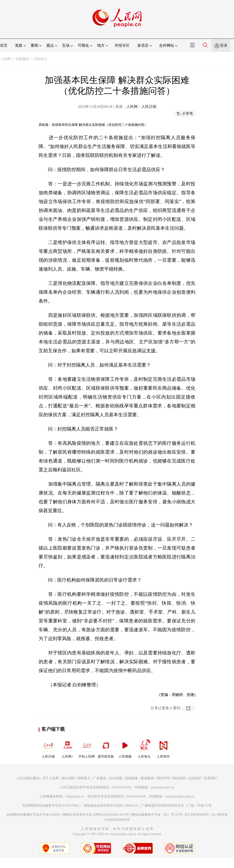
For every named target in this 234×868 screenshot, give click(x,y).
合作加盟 (116, 778)
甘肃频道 (22, 59)
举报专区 (122, 45)
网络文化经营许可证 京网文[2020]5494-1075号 (96, 815)
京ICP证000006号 (197, 815)
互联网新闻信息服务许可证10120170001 (51, 806)
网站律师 (179, 778)
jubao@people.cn (163, 787)
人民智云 (144, 748)
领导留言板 (106, 748)
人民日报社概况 (28, 778)
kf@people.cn (75, 796)
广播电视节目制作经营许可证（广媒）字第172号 (177, 806)
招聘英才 (84, 778)
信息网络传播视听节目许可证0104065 (33, 815)
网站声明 (163, 778)
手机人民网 (87, 748)
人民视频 (125, 748)
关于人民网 (51, 778)
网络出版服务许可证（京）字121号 (157, 815)
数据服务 (147, 778)
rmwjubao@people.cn (180, 796)
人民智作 (163, 748)
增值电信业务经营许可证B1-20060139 (111, 806)
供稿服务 (132, 778)
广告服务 (100, 778)
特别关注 (40, 59)
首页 (4, 45)
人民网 (6, 59)
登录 (224, 45)
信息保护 (195, 778)
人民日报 (48, 748)
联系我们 (211, 778)
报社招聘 (68, 778)
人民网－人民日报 (141, 107)
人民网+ (67, 748)
